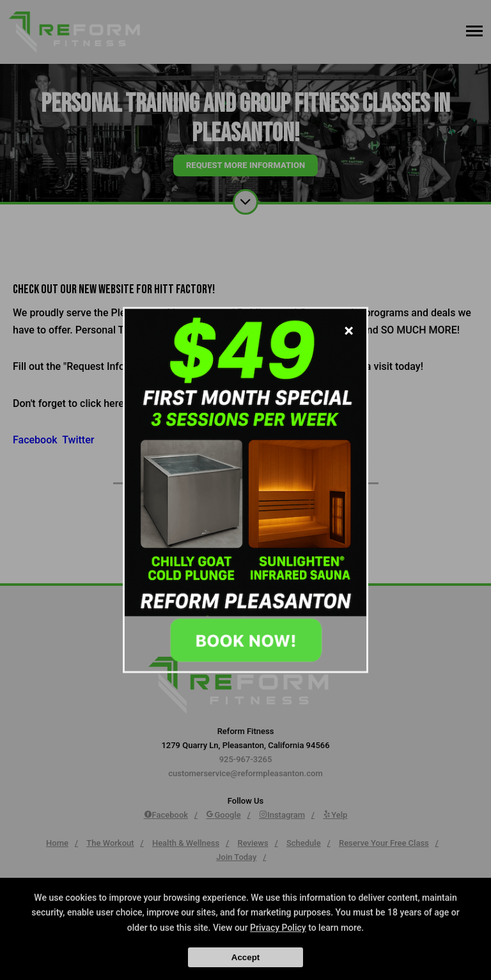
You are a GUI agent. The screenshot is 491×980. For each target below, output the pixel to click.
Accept (245, 957)
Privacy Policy (278, 928)
